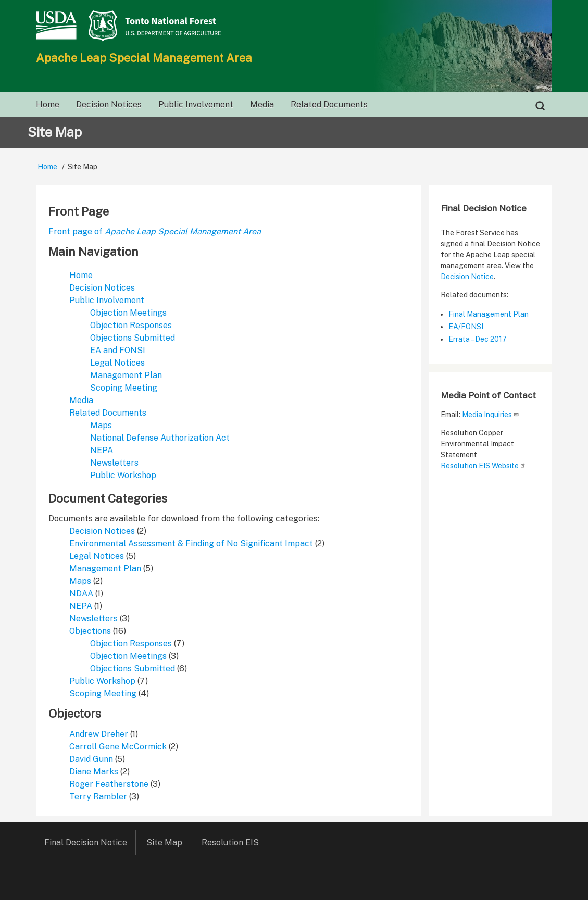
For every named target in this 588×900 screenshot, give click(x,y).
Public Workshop (123, 475)
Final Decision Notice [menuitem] (86, 842)
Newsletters (114, 463)
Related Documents (108, 413)
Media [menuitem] (262, 104)
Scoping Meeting (124, 388)
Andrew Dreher (99, 734)
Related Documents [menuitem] (329, 104)
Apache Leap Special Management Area (144, 58)
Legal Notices (117, 363)
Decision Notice (467, 277)
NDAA (81, 593)
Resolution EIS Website (483, 466)
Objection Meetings (128, 313)
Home (47, 167)
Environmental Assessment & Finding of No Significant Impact (191, 543)
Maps (101, 425)
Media (81, 400)
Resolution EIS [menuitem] (234, 842)
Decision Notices (102, 288)
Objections (90, 631)
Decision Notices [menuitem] (109, 104)
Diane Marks (94, 772)
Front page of (155, 232)
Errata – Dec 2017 (478, 339)
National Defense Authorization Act (160, 438)
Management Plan (126, 375)
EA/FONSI (466, 327)
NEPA (102, 450)
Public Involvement (107, 300)
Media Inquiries (491, 415)
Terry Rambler (98, 797)
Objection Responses (131, 325)
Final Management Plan (489, 314)
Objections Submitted (133, 338)
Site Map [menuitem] (164, 842)
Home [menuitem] (48, 104)
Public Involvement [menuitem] (196, 104)
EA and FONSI (118, 350)
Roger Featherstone (109, 784)
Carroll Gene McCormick (118, 747)
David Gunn (91, 759)
